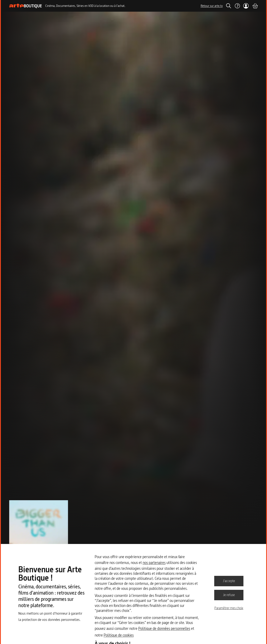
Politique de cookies (119, 635)
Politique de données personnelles (164, 628)
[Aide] (237, 6)
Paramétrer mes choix (229, 608)
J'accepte (229, 581)
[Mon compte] (246, 6)
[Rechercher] (229, 6)
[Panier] (255, 6)
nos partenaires (154, 563)
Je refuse (229, 595)
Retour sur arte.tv (212, 6)
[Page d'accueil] (26, 6)
